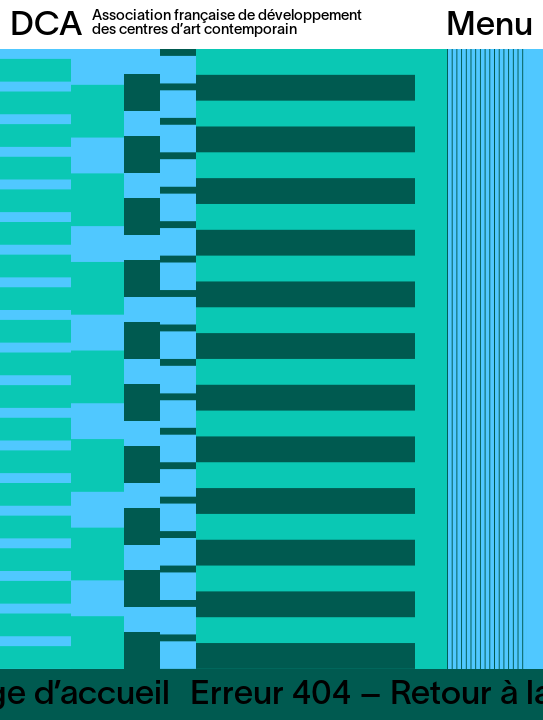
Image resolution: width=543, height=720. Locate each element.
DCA (46, 26)
